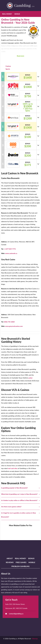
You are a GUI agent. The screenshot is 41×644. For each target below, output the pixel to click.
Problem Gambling (20, 566)
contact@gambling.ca (16, 614)
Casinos (8, 66)
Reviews (10, 562)
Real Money (7, 14)
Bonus (17, 14)
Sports (8, 69)
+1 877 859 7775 (10, 249)
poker (31, 378)
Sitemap (35, 639)
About (10, 558)
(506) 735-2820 (9, 322)
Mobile (32, 562)
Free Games (21, 562)
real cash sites (13, 468)
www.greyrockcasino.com (14, 326)
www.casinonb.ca (11, 253)
